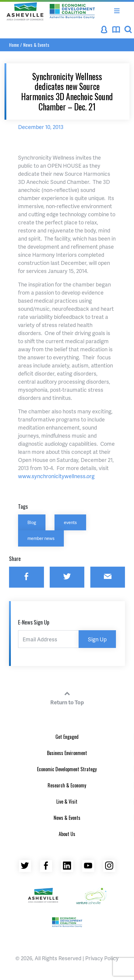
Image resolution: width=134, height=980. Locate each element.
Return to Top (67, 697)
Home (14, 45)
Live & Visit (67, 802)
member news (41, 538)
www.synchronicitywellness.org (56, 476)
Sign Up (97, 639)
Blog (32, 522)
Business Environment (67, 753)
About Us (67, 834)
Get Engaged (67, 737)
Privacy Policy (102, 958)
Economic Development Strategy (67, 769)
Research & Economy (67, 785)
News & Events (36, 45)
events (70, 522)
